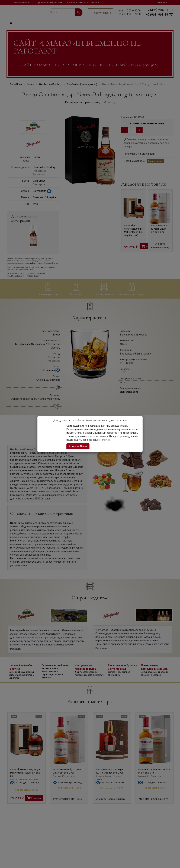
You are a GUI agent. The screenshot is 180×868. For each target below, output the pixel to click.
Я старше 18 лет (78, 446)
